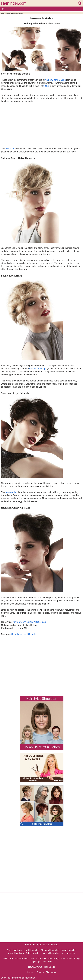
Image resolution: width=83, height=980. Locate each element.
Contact (31, 972)
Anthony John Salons (55, 80)
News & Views (35, 967)
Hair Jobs (47, 961)
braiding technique (38, 369)
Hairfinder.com (14, 3)
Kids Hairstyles (33, 953)
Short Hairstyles (31, 950)
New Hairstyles (14, 950)
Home (2, 13)
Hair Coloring (73, 958)
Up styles (33, 634)
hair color (10, 149)
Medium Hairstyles (50, 950)
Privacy (40, 972)
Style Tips (36, 961)
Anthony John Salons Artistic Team (30, 622)
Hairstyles (8, 13)
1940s (46, 86)
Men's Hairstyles (16, 953)
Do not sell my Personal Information (18, 978)
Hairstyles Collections (17, 13)
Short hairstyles (19, 634)
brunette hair (12, 492)
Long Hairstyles (69, 950)
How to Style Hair (56, 958)
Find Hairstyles (68, 953)
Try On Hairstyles (51, 953)
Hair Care (8, 958)
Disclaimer (51, 972)
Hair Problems (22, 958)
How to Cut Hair (38, 958)
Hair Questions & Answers (45, 945)
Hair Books (49, 967)
